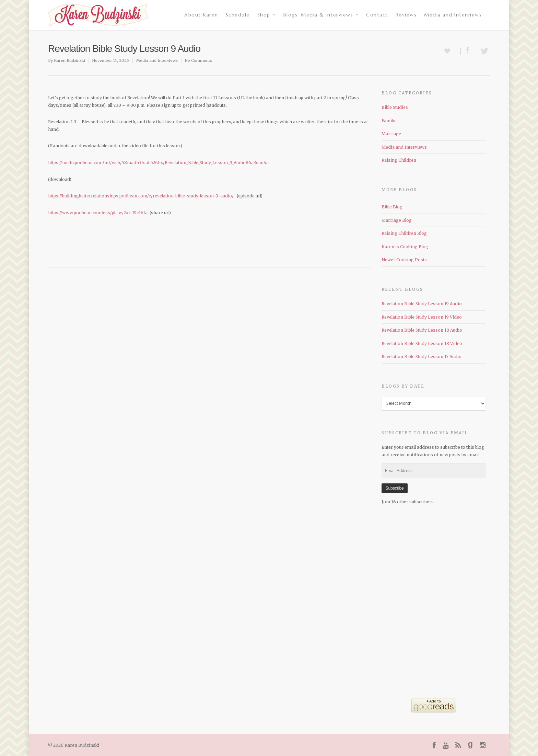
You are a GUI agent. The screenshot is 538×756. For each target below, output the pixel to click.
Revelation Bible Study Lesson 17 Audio (422, 357)
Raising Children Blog (404, 233)
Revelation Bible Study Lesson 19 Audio (422, 304)
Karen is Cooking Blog (405, 247)
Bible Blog (392, 207)
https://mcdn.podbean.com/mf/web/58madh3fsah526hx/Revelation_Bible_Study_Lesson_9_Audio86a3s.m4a (158, 163)
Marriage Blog (397, 220)
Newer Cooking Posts (404, 260)
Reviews (406, 15)
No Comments (198, 60)
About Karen (201, 15)
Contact (377, 15)
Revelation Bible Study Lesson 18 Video (422, 343)
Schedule (238, 15)
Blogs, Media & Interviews (321, 15)
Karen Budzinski (69, 60)
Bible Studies (395, 107)
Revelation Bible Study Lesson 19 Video (422, 317)
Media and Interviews (453, 15)
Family (388, 121)
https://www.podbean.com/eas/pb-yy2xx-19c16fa (98, 213)
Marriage (391, 134)
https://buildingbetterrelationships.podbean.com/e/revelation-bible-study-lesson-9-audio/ (141, 196)
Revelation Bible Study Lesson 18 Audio (422, 330)
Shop (267, 15)
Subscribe (394, 488)
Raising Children (399, 160)
